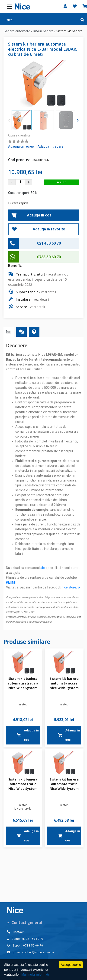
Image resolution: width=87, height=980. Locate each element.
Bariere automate (17, 31)
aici (43, 568)
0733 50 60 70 (49, 257)
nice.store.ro (71, 587)
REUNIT (11, 582)
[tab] (43, 923)
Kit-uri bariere (43, 31)
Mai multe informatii (35, 974)
